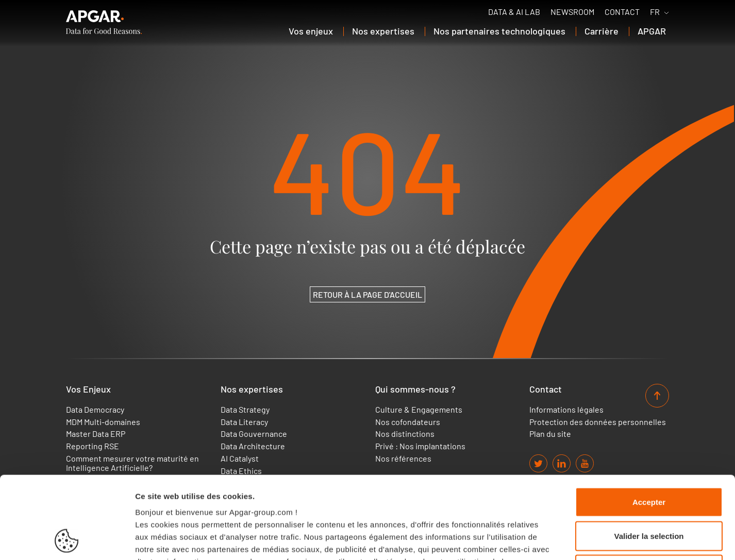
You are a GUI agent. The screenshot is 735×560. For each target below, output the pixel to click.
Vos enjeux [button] (311, 31)
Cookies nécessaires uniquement (649, 492)
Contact (622, 12)
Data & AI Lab (514, 12)
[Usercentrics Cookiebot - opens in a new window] (67, 540)
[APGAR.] (104, 22)
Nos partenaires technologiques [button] (499, 31)
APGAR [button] (652, 31)
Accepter (649, 425)
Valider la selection (649, 459)
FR (655, 12)
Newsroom (572, 12)
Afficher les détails (568, 540)
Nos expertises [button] (383, 31)
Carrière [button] (602, 31)
